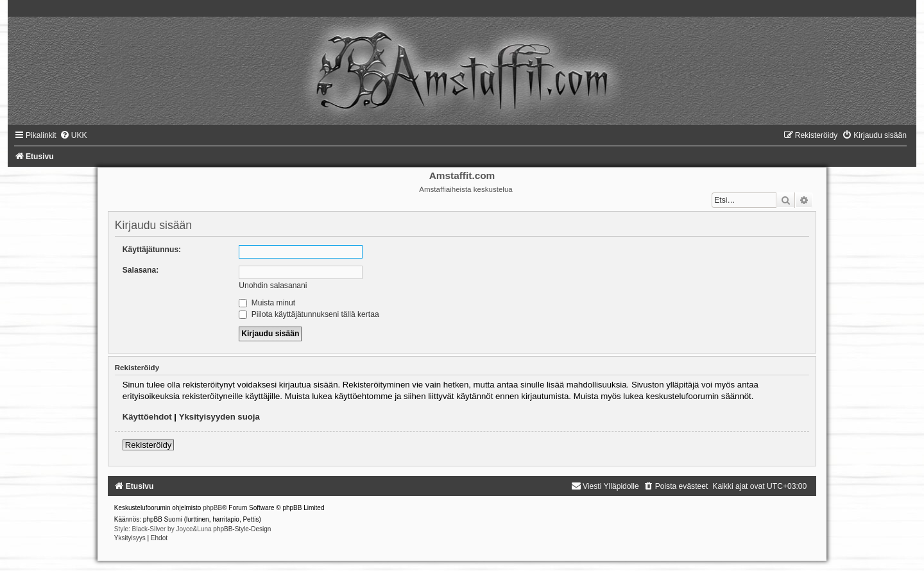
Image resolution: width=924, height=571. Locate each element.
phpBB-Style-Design (242, 529)
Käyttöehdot (147, 417)
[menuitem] (73, 135)
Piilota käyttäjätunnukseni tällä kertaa (309, 314)
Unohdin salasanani (273, 285)
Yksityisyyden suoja (219, 417)
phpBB (212, 508)
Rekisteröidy (149, 445)
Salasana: (141, 270)
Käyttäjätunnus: (152, 250)
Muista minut (267, 303)
